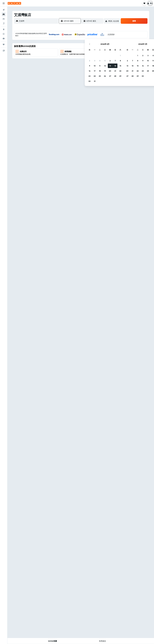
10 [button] (69, 51)
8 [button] (94, 46)
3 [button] (69, 46)
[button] (4, 3)
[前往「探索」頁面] (4, 29)
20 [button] (84, 56)
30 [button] (64, 67)
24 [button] (69, 61)
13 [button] (84, 51)
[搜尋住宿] (4, 14)
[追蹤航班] (4, 34)
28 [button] (89, 61)
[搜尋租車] (4, 19)
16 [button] (64, 56)
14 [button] (89, 51)
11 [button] (74, 51)
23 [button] (64, 61)
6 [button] (84, 46)
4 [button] (74, 46)
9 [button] (64, 51)
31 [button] (69, 67)
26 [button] (79, 61)
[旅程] (4, 44)
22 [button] (94, 56)
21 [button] (89, 56)
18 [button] (74, 56)
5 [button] (79, 46)
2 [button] (64, 46)
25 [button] (74, 61)
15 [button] (94, 51)
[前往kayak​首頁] (14, 3)
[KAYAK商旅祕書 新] (4, 38)
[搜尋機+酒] (4, 23)
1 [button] (94, 41)
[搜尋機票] (4, 10)
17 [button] (69, 56)
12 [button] (79, 51)
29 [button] (94, 61)
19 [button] (79, 56)
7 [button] (89, 46)
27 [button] (84, 61)
